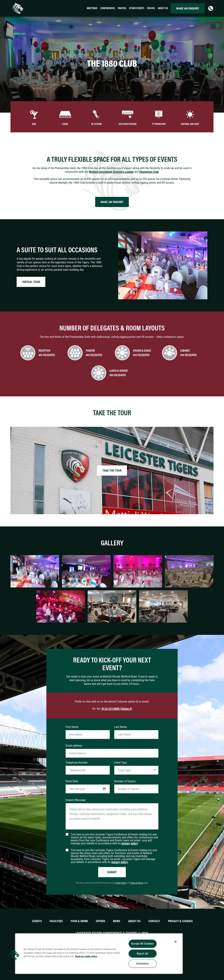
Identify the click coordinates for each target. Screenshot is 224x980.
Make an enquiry (188, 8)
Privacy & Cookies (180, 921)
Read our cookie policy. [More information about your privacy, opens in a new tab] (86, 956)
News (117, 921)
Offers (101, 921)
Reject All (143, 954)
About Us (134, 921)
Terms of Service (137, 883)
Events (37, 921)
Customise (143, 964)
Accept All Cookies (143, 944)
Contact (154, 921)
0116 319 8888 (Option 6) (117, 709)
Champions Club (149, 172)
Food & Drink (79, 921)
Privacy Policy (121, 883)
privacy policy (130, 843)
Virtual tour (31, 282)
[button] (14, 955)
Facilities (56, 921)
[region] (99, 954)
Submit (112, 872)
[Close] (176, 942)
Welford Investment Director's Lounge (111, 172)
